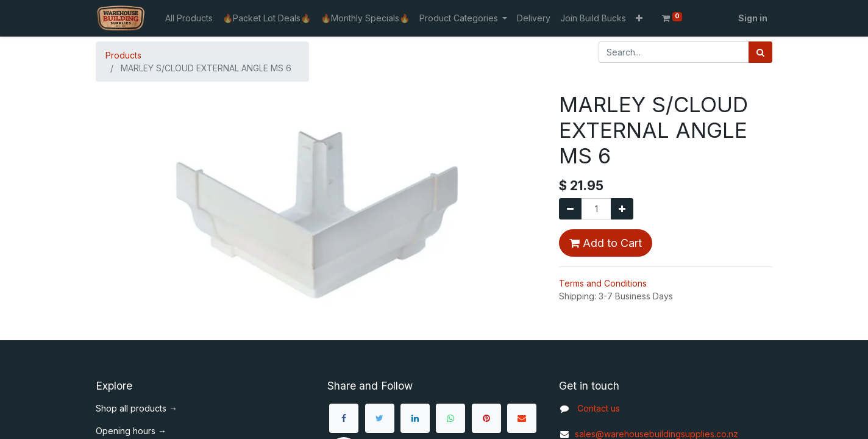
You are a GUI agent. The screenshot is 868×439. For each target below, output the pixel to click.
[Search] (760, 52)
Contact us (599, 408)
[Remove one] (570, 209)
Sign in (753, 18)
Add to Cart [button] (606, 243)
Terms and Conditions (603, 283)
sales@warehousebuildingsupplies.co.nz (649, 434)
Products (123, 55)
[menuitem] (189, 18)
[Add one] (622, 209)
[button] (639, 18)
